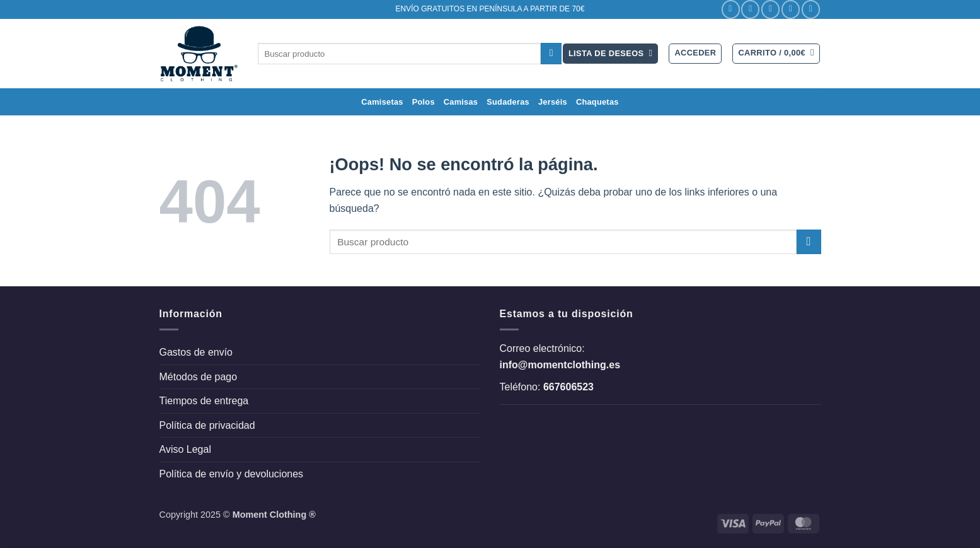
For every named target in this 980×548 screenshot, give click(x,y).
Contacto (698, 9)
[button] (695, 54)
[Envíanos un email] (791, 9)
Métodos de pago (199, 377)
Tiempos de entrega (204, 401)
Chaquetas (597, 102)
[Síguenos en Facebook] (731, 9)
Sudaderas (508, 102)
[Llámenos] (811, 9)
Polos (424, 102)
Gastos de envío (196, 352)
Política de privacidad (207, 425)
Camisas (461, 102)
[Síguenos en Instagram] (750, 9)
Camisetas (382, 102)
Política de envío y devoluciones (232, 474)
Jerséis (553, 102)
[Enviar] (551, 54)
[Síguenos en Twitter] (770, 9)
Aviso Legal (185, 449)
